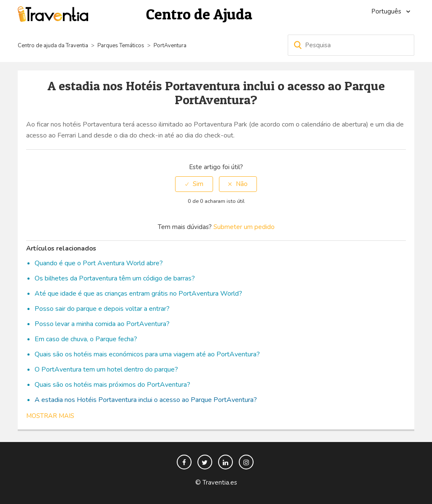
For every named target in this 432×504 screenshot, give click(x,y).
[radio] (194, 184)
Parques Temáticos (121, 46)
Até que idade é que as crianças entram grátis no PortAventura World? (138, 294)
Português (387, 11)
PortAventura (170, 46)
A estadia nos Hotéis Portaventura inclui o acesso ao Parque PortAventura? (146, 400)
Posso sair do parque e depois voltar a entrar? (102, 309)
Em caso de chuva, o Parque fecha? (86, 339)
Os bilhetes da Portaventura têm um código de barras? (115, 278)
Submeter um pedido (244, 227)
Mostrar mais (50, 416)
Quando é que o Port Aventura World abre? (99, 263)
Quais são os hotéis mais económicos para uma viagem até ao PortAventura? (147, 354)
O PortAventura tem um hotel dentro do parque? (106, 369)
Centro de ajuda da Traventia (54, 46)
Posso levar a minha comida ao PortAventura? (102, 324)
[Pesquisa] (351, 45)
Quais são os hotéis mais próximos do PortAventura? (112, 385)
